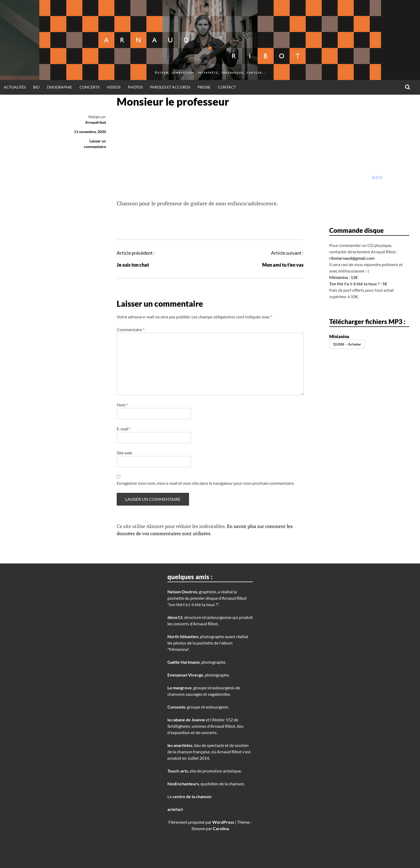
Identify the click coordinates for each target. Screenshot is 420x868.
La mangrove (180, 688)
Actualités (15, 87)
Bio (36, 87)
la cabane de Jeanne (186, 720)
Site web (124, 453)
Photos (135, 87)
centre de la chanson (192, 796)
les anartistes (180, 745)
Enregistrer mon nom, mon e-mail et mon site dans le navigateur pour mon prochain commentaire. (206, 483)
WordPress (223, 822)
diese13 (175, 617)
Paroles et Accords (170, 87)
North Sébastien (183, 636)
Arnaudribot (96, 122)
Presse (204, 87)
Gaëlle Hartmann (184, 662)
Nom (122, 405)
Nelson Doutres (182, 592)
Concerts (89, 87)
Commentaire (131, 329)
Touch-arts (178, 771)
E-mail (124, 429)
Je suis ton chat (133, 265)
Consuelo (176, 707)
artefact (175, 809)
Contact (227, 87)
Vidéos (114, 87)
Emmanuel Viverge (185, 675)
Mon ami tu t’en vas (283, 265)
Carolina (221, 828)
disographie (60, 87)
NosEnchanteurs (183, 784)
